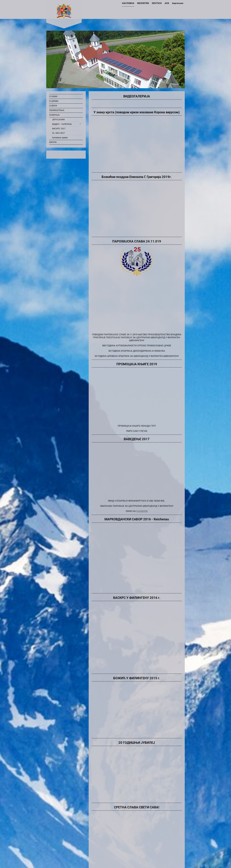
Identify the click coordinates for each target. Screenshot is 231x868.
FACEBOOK (142, 511)
